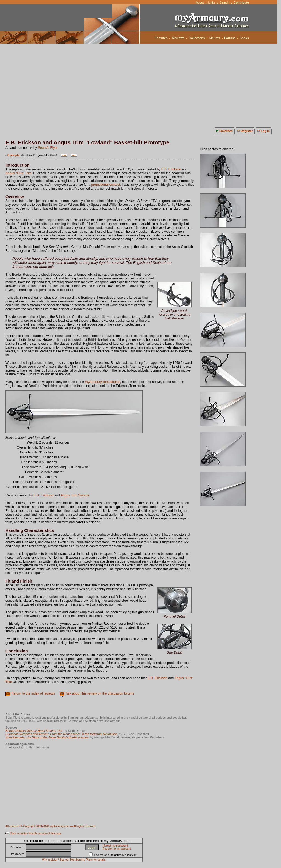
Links (212, 2)
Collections (197, 38)
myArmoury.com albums (103, 382)
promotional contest (106, 185)
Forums (230, 38)
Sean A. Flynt (48, 148)
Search (224, 2)
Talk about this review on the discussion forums (100, 693)
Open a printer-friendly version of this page (36, 833)
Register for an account (116, 849)
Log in (265, 131)
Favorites (226, 131)
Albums (215, 38)
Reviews (178, 38)
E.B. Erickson (171, 169)
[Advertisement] (140, 85)
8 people (14, 155)
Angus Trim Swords (75, 495)
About (200, 2)
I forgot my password (115, 846)
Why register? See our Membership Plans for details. (74, 860)
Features (161, 38)
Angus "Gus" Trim (19, 173)
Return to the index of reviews (33, 693)
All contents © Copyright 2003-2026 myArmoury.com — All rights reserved (50, 826)
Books (244, 38)
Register (247, 131)
